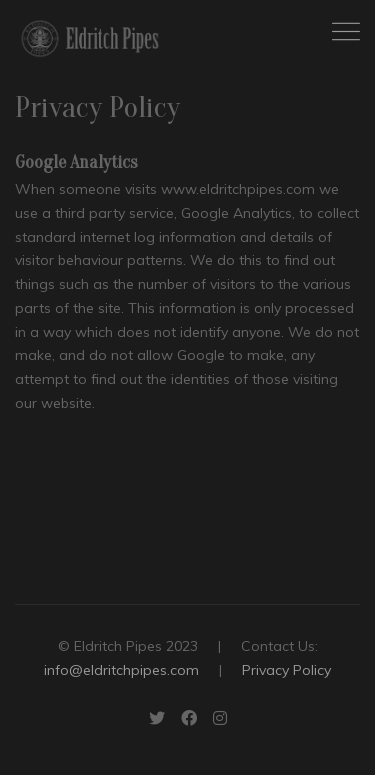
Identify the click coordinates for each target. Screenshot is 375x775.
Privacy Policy (286, 670)
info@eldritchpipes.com (121, 670)
